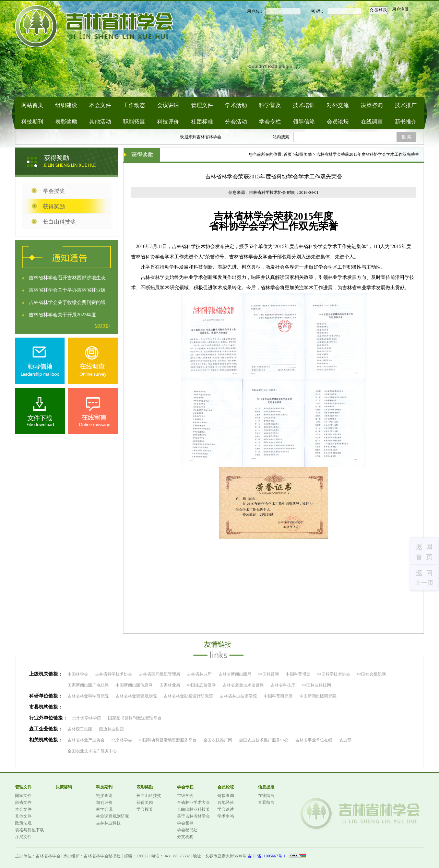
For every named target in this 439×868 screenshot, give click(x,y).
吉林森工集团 (80, 729)
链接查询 (104, 796)
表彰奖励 (66, 122)
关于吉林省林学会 (193, 816)
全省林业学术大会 (193, 802)
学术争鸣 (226, 816)
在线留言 (266, 796)
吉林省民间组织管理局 (159, 674)
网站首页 (32, 105)
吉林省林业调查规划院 (136, 696)
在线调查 (372, 122)
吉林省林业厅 (199, 674)
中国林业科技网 (317, 685)
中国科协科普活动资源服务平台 (168, 740)
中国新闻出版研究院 (318, 696)
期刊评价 (104, 802)
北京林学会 (122, 740)
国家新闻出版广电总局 (88, 685)
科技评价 (168, 122)
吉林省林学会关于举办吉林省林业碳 (67, 290)
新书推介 (406, 122)
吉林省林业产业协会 (86, 740)
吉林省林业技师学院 (238, 696)
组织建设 (66, 105)
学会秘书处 (187, 830)
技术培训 (304, 105)
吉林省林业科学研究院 (88, 696)
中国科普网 (269, 674)
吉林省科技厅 (283, 685)
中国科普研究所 (278, 696)
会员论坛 (338, 122)
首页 (288, 154)
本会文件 (100, 105)
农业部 (345, 740)
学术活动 (236, 105)
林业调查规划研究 (112, 816)
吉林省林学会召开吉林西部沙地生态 (67, 278)
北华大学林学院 (87, 718)
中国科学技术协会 (334, 674)
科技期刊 (32, 122)
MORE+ (103, 326)
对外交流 (338, 105)
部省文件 (23, 802)
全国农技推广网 (218, 740)
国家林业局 (170, 685)
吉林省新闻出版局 (235, 674)
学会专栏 (270, 122)
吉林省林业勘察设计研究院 (188, 696)
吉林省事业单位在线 (314, 740)
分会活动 (236, 122)
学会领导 (185, 823)
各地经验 (226, 802)
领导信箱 (304, 122)
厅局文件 (23, 837)
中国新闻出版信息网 (134, 685)
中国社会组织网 (371, 674)
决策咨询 (372, 105)
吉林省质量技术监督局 (243, 685)
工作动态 (134, 105)
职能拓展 (134, 122)
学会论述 (226, 809)
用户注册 (400, 9)
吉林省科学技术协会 (114, 674)
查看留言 (266, 802)
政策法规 (23, 823)
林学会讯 (104, 809)
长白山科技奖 (59, 222)
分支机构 (185, 837)
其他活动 (100, 122)
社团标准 (202, 122)
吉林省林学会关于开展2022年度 (62, 315)
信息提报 (266, 787)
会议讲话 (168, 105)
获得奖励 (54, 206)
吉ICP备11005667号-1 (266, 856)
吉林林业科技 (108, 823)
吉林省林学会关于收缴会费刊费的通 (67, 302)
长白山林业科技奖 (193, 809)
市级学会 (185, 796)
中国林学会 (78, 674)
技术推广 (406, 105)
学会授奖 (54, 191)
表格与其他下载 (29, 830)
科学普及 (270, 105)
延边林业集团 (111, 729)
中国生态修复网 (201, 685)
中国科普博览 (298, 674)
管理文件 (202, 105)
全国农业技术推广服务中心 (264, 740)
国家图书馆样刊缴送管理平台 (135, 718)
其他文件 (23, 816)
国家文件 (23, 796)
